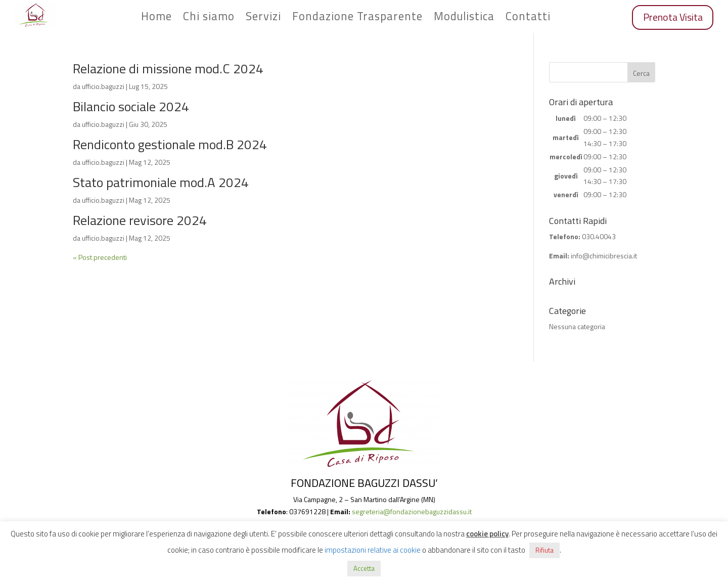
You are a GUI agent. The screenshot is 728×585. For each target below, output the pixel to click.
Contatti (528, 18)
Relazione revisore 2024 (140, 220)
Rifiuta (544, 550)
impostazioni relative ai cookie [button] (373, 550)
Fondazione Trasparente (357, 18)
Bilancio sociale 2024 (131, 106)
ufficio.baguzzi (103, 86)
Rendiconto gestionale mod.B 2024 (170, 144)
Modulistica (464, 18)
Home (156, 18)
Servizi (263, 18)
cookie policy (487, 534)
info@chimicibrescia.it (604, 256)
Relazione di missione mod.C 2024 (168, 69)
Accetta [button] (364, 568)
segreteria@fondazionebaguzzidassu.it (412, 511)
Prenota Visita (673, 17)
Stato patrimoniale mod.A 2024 (161, 182)
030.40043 (599, 236)
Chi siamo (209, 18)
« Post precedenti (100, 257)
